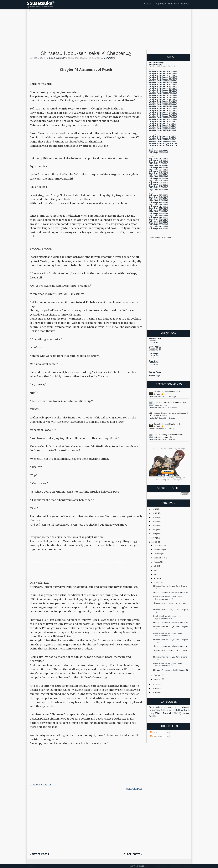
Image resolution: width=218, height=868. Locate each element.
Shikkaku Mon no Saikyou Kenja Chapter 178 (171, 641)
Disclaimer (187, 866)
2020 (154, 534)
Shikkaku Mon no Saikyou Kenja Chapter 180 (171, 611)
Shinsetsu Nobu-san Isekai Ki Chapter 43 (171, 646)
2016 (154, 688)
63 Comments (108, 58)
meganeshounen (161, 413)
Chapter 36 (153, 342)
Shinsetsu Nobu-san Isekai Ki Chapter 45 (86, 53)
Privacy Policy (175, 866)
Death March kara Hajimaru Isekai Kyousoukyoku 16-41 (168, 598)
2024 (154, 517)
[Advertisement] (109, 31)
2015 (154, 692)
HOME (147, 4)
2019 (154, 538)
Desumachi (154, 707)
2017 (154, 684)
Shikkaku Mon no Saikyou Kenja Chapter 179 (171, 628)
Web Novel (62, 58)
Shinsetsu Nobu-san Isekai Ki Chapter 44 (171, 623)
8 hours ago (172, 397)
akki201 (157, 403)
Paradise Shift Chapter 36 (158, 418)
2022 (154, 525)
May (156, 574)
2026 (154, 509)
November (159, 550)
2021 (154, 530)
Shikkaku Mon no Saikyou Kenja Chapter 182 (171, 587)
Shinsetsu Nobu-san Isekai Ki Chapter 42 (171, 670)
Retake (169, 710)
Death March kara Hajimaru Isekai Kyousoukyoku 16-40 (168, 617)
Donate (185, 4)
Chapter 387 (154, 355)
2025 (154, 513)
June (156, 570)
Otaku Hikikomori (161, 392)
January (157, 679)
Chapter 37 (153, 341)
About (158, 866)
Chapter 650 (154, 364)
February (158, 675)
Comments (156, 736)
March (157, 582)
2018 (154, 542)
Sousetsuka (40, 3)
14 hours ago (172, 407)
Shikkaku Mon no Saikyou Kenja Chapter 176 (171, 658)
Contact (165, 866)
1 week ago (171, 429)
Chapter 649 (154, 363)
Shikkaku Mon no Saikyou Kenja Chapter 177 (171, 651)
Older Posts (133, 854)
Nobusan (50, 58)
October (158, 554)
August (157, 562)
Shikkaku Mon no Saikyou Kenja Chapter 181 (171, 604)
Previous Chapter (40, 785)
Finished (173, 4)
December (158, 545)
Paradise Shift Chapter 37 (158, 397)
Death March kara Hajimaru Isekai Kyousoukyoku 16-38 (168, 665)
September (159, 558)
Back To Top (32, 866)
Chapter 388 (154, 357)
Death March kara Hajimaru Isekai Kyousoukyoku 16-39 (168, 634)
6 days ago (171, 418)
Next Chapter (134, 789)
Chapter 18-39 (155, 350)
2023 (154, 521)
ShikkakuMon (182, 710)
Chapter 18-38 (155, 348)
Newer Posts (39, 854)
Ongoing (160, 4)
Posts (154, 732)
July (156, 566)
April (156, 578)
